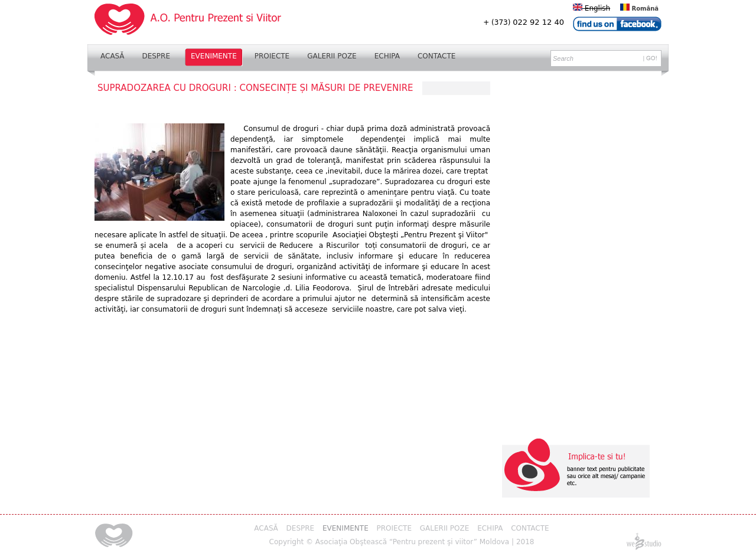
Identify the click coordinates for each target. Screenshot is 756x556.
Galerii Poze (332, 56)
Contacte (437, 56)
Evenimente (214, 56)
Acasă (112, 56)
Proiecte (272, 56)
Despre (156, 56)
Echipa (387, 56)
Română (639, 9)
